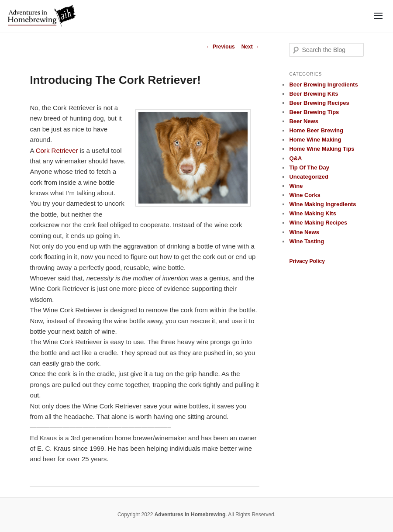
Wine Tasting (307, 241)
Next (250, 47)
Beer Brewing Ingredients (323, 85)
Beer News (303, 121)
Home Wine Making (315, 140)
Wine (296, 186)
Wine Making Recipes (318, 223)
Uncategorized (309, 177)
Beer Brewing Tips (314, 112)
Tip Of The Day (309, 168)
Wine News (304, 232)
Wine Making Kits (313, 213)
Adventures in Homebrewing (190, 515)
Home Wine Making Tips (322, 149)
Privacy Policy (307, 261)
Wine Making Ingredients (322, 204)
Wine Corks (305, 195)
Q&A (295, 158)
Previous (221, 47)
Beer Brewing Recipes (319, 103)
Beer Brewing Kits (314, 94)
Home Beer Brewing (316, 130)
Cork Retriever (57, 150)
